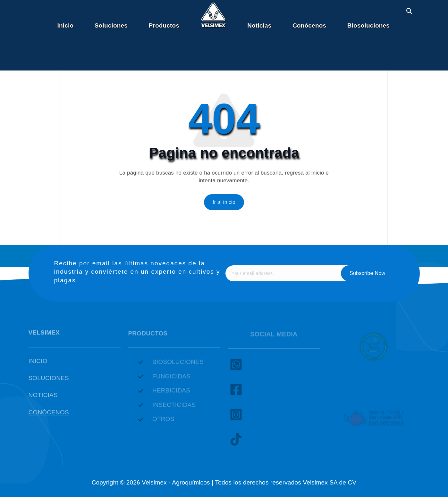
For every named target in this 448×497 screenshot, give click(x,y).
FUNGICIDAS (171, 379)
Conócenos (309, 25)
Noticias (259, 25)
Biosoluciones (368, 25)
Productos (164, 25)
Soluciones (111, 25)
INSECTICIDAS (174, 407)
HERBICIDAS (171, 393)
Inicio (66, 25)
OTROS (163, 421)
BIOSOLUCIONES (178, 364)
